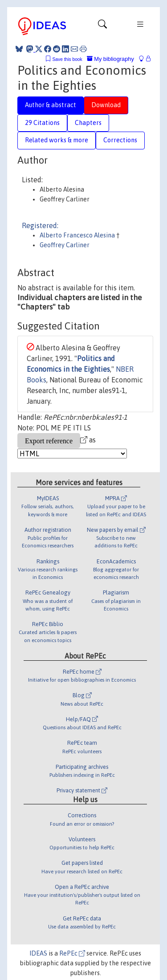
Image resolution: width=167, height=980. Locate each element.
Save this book (67, 59)
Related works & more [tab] (57, 140)
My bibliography (110, 59)
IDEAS (38, 953)
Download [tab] (106, 105)
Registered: (40, 225)
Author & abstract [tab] (51, 105)
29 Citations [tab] (42, 123)
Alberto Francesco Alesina (78, 235)
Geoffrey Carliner (65, 245)
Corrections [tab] (120, 140)
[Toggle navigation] (102, 26)
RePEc (72, 953)
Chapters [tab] (88, 123)
